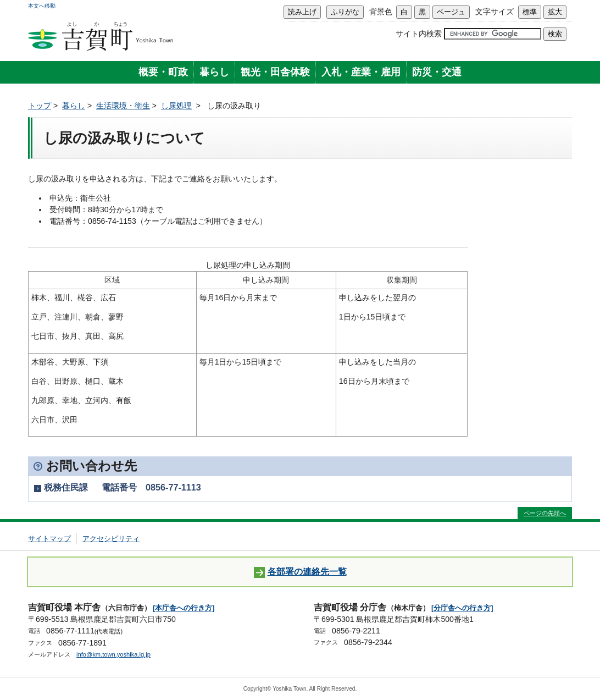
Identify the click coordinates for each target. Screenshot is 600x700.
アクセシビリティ (111, 539)
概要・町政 (163, 72)
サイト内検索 (419, 34)
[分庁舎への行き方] (462, 608)
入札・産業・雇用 (361, 72)
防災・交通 (437, 72)
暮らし (214, 72)
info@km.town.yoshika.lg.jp (113, 654)
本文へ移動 (42, 6)
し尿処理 (176, 106)
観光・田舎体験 (275, 72)
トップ (40, 106)
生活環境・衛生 (123, 106)
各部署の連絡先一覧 (300, 572)
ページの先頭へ (545, 513)
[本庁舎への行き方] (184, 608)
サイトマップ (49, 539)
